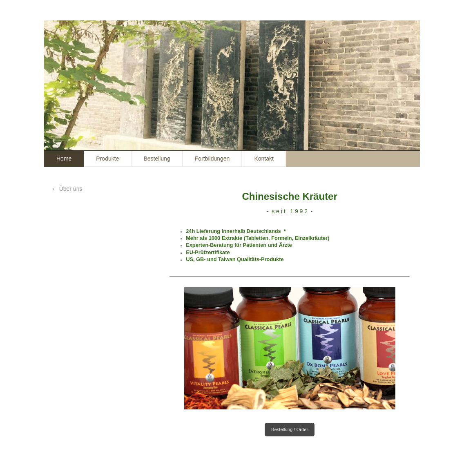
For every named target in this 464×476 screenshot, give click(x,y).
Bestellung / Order (290, 429)
